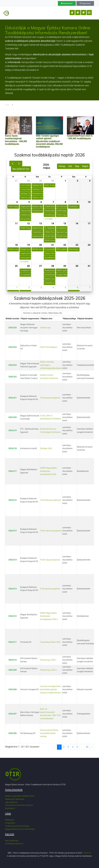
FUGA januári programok (50, 398)
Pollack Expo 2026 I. (48, 660)
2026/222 (13, 377)
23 (77, 245)
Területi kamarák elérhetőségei (17, 826)
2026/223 (13, 365)
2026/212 (13, 616)
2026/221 (13, 398)
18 (16, 245)
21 (53, 245)
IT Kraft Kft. (87, 853)
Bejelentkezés (67, 3)
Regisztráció (85, 3)
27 (16, 181)
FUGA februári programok (51, 500)
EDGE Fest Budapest (49, 347)
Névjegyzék (10, 820)
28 (28, 181)
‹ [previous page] (55, 747)
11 (16, 223)
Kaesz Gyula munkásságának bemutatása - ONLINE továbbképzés (16, 140)
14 (53, 223)
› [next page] (92, 747)
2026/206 (13, 733)
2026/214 (13, 560)
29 (40, 181)
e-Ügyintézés (10, 823)
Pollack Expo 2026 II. (49, 670)
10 (89, 202)
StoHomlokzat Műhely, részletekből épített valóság (49, 733)
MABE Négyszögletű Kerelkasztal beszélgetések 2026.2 (49, 616)
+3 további (24, 262)
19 (28, 245)
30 (53, 181)
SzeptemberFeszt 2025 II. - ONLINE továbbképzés (80, 137)
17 (89, 223)
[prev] (13, 164)
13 (40, 223)
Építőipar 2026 (46, 448)
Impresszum (10, 808)
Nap (77, 166)
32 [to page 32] (87, 747)
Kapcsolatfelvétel (12, 841)
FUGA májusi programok (50, 560)
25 (16, 266)
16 (77, 223)
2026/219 (13, 431)
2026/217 (13, 471)
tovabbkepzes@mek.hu (14, 844)
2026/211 (13, 642)
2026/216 (13, 500)
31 (89, 266)
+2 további (48, 219)
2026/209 (13, 670)
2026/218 (13, 448)
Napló (85, 166)
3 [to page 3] (68, 747)
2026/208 (13, 690)
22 (65, 245)
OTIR (7, 105)
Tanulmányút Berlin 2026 (50, 642)
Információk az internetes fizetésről (19, 805)
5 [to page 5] (77, 747)
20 (40, 245)
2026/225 (13, 328)
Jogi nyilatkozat (11, 802)
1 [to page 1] (59, 747)
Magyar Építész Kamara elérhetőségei (20, 829)
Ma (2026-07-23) (21, 169)
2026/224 (13, 347)
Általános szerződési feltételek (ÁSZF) (20, 796)
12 (28, 223)
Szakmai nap (45, 328)
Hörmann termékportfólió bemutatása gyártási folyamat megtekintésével (51, 690)
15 (65, 223)
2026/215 (13, 531)
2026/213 (13, 589)
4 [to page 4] (73, 747)
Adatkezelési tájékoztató (15, 799)
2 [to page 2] (64, 747)
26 (28, 266)
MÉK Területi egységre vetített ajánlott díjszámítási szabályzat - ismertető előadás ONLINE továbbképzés (49, 141)
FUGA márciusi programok (51, 531)
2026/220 (13, 417)
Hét (70, 166)
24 (89, 245)
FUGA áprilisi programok (50, 589)
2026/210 (13, 660)
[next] (19, 164)
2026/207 (13, 714)
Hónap (62, 166)
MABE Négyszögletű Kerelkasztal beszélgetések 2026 (48, 471)
